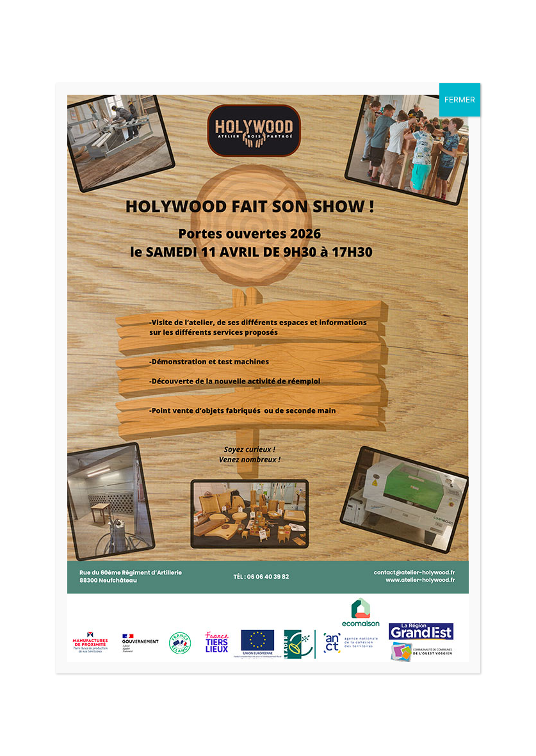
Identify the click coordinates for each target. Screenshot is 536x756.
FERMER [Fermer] (460, 100)
